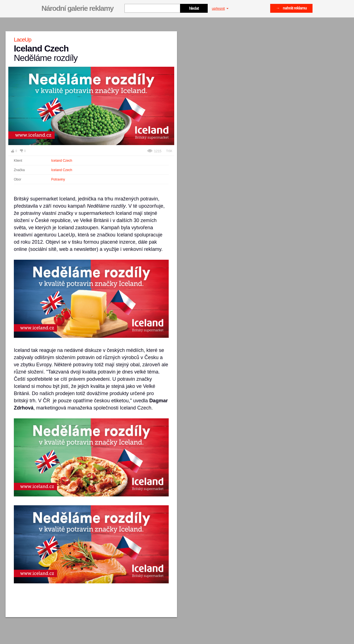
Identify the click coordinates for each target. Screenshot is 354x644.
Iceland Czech (62, 161)
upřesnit (220, 8)
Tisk (169, 151)
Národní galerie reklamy (77, 8)
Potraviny (58, 179)
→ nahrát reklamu (291, 8)
